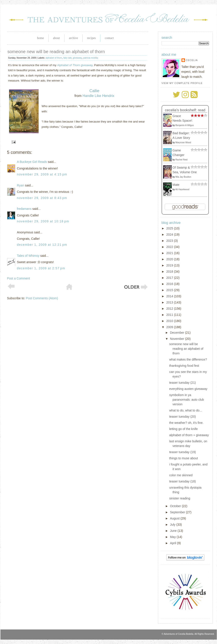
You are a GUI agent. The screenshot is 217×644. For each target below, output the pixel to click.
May (173, 537)
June (174, 531)
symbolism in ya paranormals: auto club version (186, 400)
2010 (170, 321)
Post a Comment (19, 278)
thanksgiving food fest (184, 366)
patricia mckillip (91, 58)
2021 (170, 253)
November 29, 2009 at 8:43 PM (42, 198)
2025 (170, 228)
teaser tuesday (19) (182, 452)
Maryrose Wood (183, 142)
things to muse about (183, 458)
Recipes (91, 38)
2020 (170, 259)
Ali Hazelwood (182, 189)
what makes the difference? (188, 359)
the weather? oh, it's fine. (186, 423)
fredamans (24, 209)
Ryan (21, 185)
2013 (170, 302)
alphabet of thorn (54, 58)
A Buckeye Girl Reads (32, 162)
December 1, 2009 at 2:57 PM (41, 268)
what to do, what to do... (186, 410)
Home (41, 38)
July (173, 525)
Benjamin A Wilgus (185, 125)
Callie (94, 91)
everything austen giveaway (188, 389)
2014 (170, 296)
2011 (170, 315)
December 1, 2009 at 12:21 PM (42, 245)
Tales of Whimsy (28, 256)
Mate (176, 185)
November (177, 339)
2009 (170, 327)
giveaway (77, 58)
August (175, 518)
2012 (170, 309)
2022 (170, 247)
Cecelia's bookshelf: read (185, 110)
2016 (170, 284)
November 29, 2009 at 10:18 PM (43, 221)
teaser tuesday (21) (182, 383)
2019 (170, 265)
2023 (170, 241)
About (56, 38)
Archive (73, 38)
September (178, 512)
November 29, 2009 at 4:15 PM (42, 174)
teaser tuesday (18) (182, 481)
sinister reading (180, 498)
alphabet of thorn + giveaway (189, 435)
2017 (170, 278)
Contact (109, 38)
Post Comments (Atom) (42, 298)
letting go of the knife (183, 429)
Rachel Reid (181, 160)
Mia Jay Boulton (183, 177)
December (177, 333)
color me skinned (181, 475)
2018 (170, 272)
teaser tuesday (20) (182, 417)
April (174, 543)
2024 (170, 235)
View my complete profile (182, 83)
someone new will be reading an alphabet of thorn (56, 52)
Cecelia (192, 60)
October (176, 506)
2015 (170, 290)
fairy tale (68, 58)
